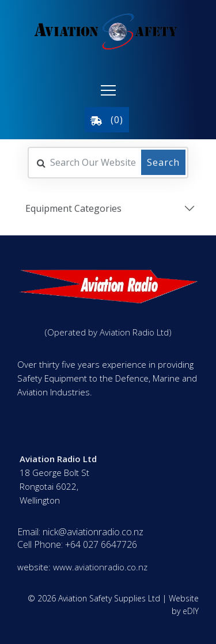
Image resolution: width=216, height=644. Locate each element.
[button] (108, 90)
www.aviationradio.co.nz (100, 567)
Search (163, 162)
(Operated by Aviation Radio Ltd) (108, 332)
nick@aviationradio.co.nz (93, 532)
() (107, 120)
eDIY (191, 611)
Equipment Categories (73, 208)
